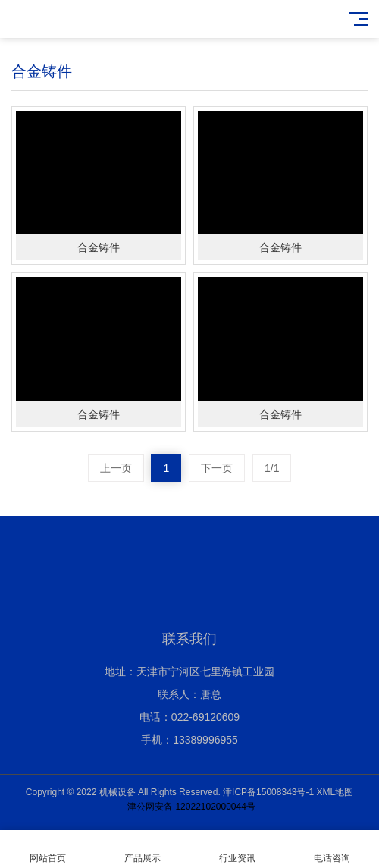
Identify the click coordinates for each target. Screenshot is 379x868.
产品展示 (142, 849)
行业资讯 (237, 849)
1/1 (272, 468)
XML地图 (335, 792)
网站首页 (47, 849)
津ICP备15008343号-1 (268, 792)
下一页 (217, 468)
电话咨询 (332, 849)
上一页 (116, 468)
